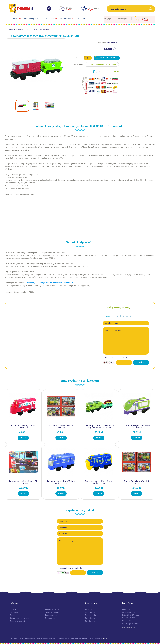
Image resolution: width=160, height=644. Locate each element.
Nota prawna (50, 618)
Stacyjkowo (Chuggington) (39, 29)
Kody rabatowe (51, 615)
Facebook (49, 9)
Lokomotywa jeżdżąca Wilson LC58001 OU (23, 427)
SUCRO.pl (106, 638)
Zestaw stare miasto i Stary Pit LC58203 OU (23, 482)
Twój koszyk (90, 621)
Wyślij (141, 362)
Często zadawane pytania (20, 618)
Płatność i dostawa (52, 609)
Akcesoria (50, 19)
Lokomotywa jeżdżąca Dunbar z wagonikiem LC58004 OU (99, 427)
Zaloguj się (108, 19)
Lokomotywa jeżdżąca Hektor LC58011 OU (61, 482)
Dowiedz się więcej (129, 628)
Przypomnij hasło (92, 615)
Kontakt (13, 615)
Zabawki (14, 19)
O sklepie (14, 609)
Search (152, 9)
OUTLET (81, 19)
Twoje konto (90, 618)
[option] (36, 70)
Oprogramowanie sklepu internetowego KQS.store (75, 638)
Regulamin (14, 612)
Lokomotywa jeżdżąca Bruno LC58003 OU (99, 482)
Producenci (66, 19)
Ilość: (79, 58)
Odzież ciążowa (31, 19)
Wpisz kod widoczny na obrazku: (117, 358)
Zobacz (23, 438)
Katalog (12, 29)
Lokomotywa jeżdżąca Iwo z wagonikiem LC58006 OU (50, 283)
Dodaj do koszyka (108, 58)
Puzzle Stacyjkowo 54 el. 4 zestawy (61, 427)
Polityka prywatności (18, 621)
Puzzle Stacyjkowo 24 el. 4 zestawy (137, 482)
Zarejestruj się (122, 19)
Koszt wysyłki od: (109, 72)
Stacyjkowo (112, 42)
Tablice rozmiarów (52, 612)
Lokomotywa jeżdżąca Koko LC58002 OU (137, 427)
